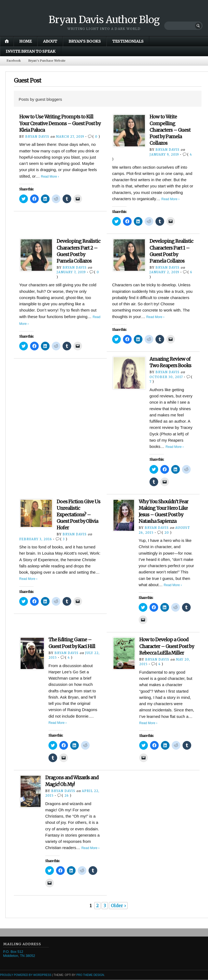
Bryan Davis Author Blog (104, 20)
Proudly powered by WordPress (26, 975)
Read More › (50, 177)
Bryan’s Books (85, 41)
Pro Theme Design (90, 975)
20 (167, 533)
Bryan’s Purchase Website (50, 61)
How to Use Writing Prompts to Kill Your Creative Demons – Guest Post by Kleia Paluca (60, 124)
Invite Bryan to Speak (31, 51)
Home (25, 41)
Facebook (14, 61)
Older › (118, 906)
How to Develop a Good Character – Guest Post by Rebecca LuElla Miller (167, 646)
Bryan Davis (37, 137)
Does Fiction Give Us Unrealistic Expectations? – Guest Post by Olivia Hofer (78, 515)
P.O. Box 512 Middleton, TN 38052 (19, 954)
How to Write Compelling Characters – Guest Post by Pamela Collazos (170, 130)
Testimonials (128, 41)
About (50, 41)
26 (67, 796)
